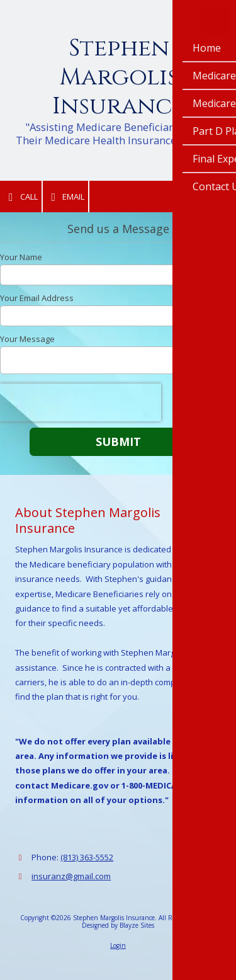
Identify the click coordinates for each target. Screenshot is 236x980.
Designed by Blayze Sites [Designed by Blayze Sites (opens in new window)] (118, 925)
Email (66, 197)
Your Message (27, 339)
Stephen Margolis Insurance (119, 77)
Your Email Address (37, 298)
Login (118, 945)
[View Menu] (216, 20)
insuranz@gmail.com (71, 876)
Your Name (21, 257)
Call (21, 197)
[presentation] (81, 402)
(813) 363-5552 (87, 857)
